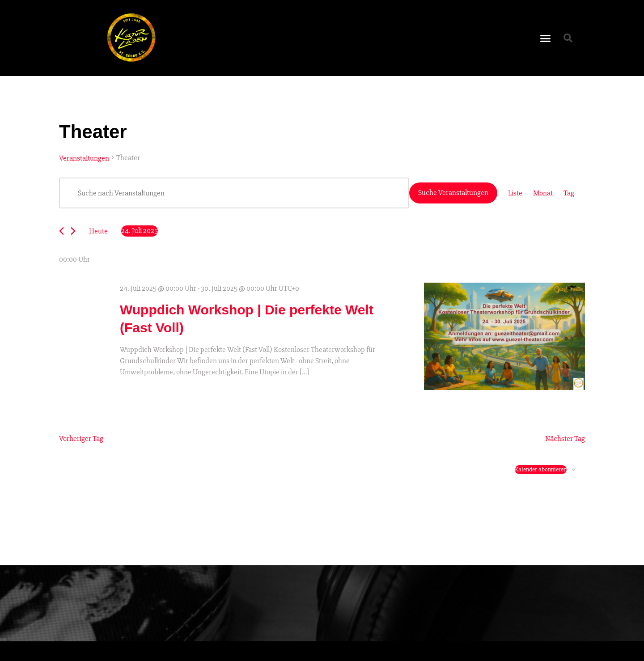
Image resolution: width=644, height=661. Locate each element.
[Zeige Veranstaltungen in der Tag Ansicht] (569, 193)
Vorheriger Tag (81, 439)
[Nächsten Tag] (73, 231)
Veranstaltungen (84, 158)
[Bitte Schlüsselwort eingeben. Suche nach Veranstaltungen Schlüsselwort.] (234, 193)
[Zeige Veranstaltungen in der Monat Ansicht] (543, 193)
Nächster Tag (565, 439)
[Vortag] (61, 231)
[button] (546, 38)
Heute (98, 231)
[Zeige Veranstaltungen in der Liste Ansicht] (515, 193)
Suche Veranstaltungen (453, 193)
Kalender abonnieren (541, 469)
